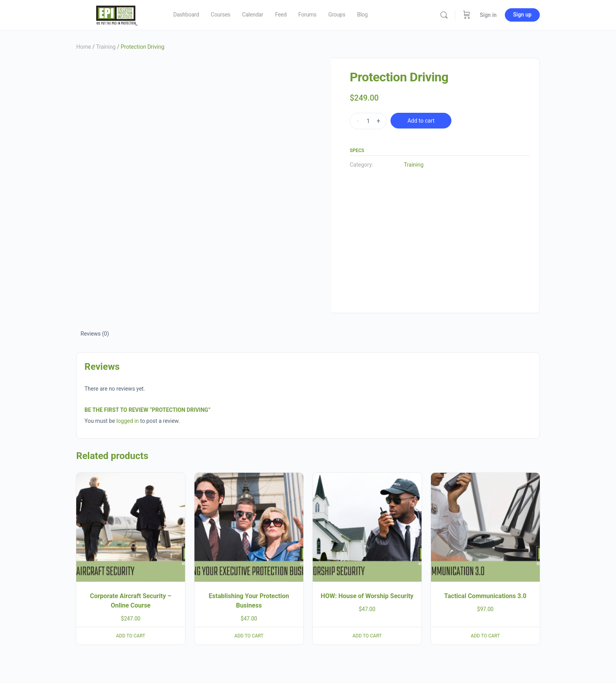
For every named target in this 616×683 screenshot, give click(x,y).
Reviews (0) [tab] (95, 334)
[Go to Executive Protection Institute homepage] (116, 14)
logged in (127, 421)
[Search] (444, 15)
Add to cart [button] (131, 636)
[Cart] (467, 15)
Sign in (488, 15)
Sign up (522, 15)
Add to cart (421, 121)
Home (84, 47)
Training (106, 47)
